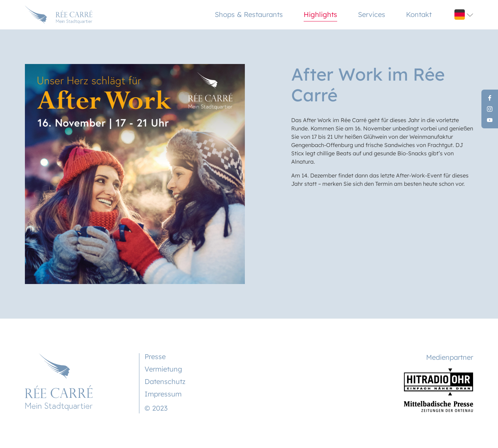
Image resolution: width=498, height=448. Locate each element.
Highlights (320, 15)
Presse (155, 356)
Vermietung (163, 369)
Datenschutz (165, 381)
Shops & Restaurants (249, 15)
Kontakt (419, 15)
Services (372, 15)
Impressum (163, 394)
